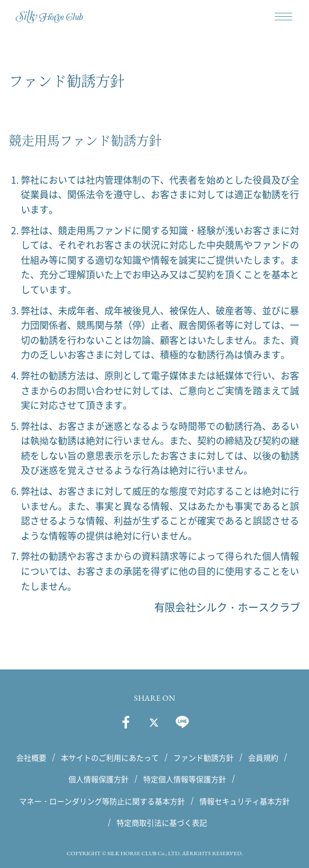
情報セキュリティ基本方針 (245, 800)
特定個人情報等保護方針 (185, 779)
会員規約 (263, 757)
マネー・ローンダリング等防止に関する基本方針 (102, 800)
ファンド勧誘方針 (203, 757)
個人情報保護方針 (99, 779)
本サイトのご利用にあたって (110, 757)
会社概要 (31, 757)
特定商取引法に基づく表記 (162, 822)
